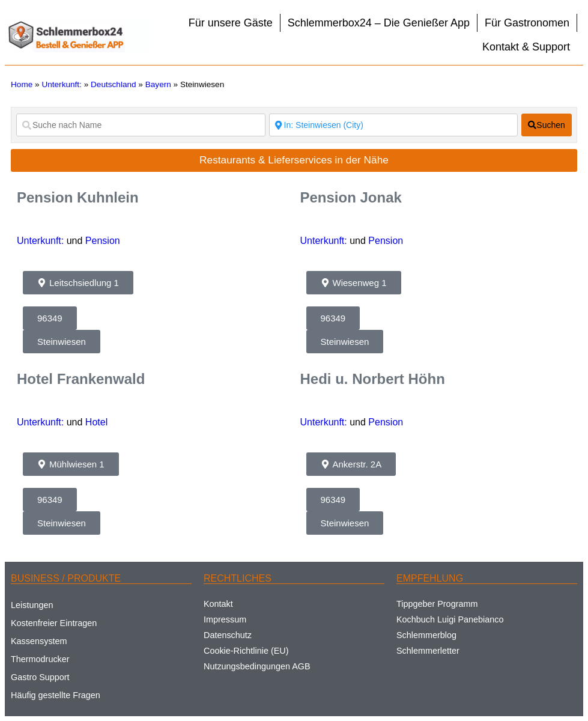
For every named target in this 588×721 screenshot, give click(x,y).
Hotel (96, 422)
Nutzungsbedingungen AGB (257, 666)
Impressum (225, 619)
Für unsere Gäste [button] (231, 23)
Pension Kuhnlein (78, 197)
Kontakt (218, 604)
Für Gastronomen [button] (527, 23)
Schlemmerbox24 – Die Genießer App (379, 23)
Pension (103, 241)
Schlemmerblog (426, 635)
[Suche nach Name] (141, 125)
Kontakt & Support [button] (526, 47)
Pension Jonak (351, 197)
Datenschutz (228, 635)
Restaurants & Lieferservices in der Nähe (294, 160)
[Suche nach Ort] (394, 125)
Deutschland (114, 84)
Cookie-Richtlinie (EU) (246, 651)
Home (22, 84)
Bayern (158, 84)
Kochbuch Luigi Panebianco (450, 619)
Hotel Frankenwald (81, 379)
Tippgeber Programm (437, 604)
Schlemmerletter (428, 651)
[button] (78, 283)
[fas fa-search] (547, 125)
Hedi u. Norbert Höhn (373, 379)
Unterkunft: (62, 84)
